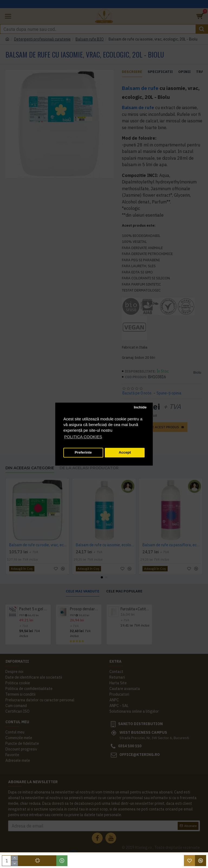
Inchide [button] (140, 408)
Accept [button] (125, 453)
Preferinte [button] (83, 453)
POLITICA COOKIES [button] (83, 437)
